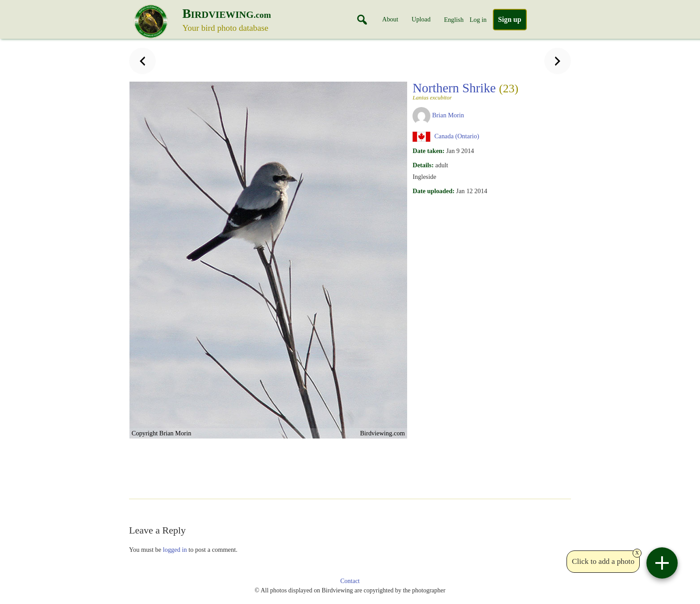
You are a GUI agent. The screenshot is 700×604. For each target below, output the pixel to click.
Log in (478, 20)
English (454, 20)
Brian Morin (448, 115)
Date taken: (429, 151)
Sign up (510, 19)
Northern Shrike (465, 91)
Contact (350, 581)
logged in (175, 550)
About (390, 19)
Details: (423, 165)
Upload (421, 19)
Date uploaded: (433, 191)
